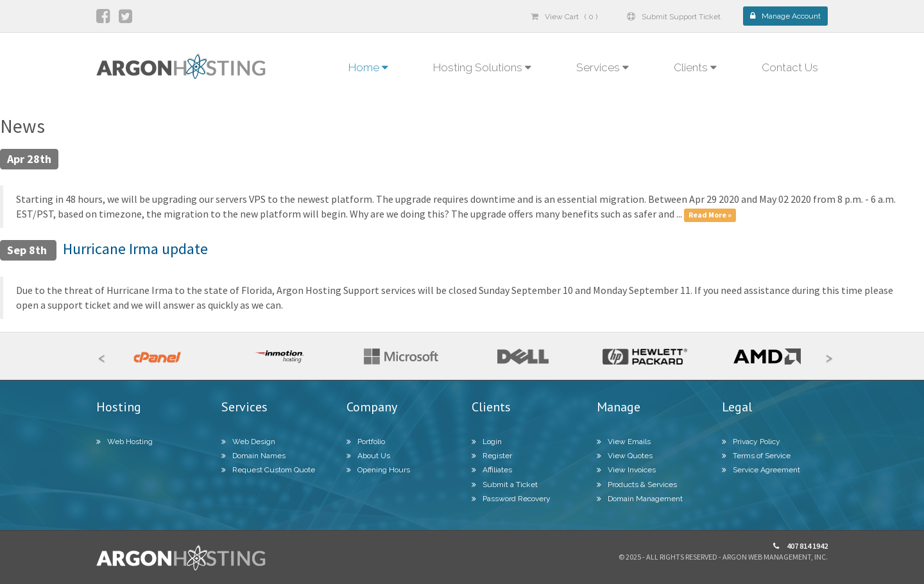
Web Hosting (124, 442)
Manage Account (785, 16)
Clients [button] (695, 67)
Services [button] (603, 67)
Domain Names (253, 456)
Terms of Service (756, 456)
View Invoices (626, 470)
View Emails (624, 442)
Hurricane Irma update (135, 249)
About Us (368, 456)
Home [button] (368, 67)
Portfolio (366, 442)
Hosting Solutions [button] (482, 67)
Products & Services (637, 485)
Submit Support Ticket (674, 17)
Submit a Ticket (505, 485)
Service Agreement (761, 470)
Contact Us (790, 67)
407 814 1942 (800, 546)
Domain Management (640, 499)
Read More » (710, 215)
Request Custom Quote (268, 470)
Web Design (248, 442)
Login (487, 442)
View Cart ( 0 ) (564, 17)
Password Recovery (511, 499)
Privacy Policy (751, 442)
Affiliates (492, 470)
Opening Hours (378, 470)
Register (492, 456)
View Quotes (625, 456)
